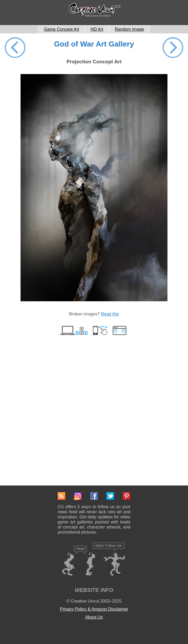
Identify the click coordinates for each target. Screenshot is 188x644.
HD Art (97, 29)
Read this (110, 314)
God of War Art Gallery (94, 44)
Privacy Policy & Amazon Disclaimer (94, 609)
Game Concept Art (62, 29)
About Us (94, 617)
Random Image (129, 29)
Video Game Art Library (98, 16)
